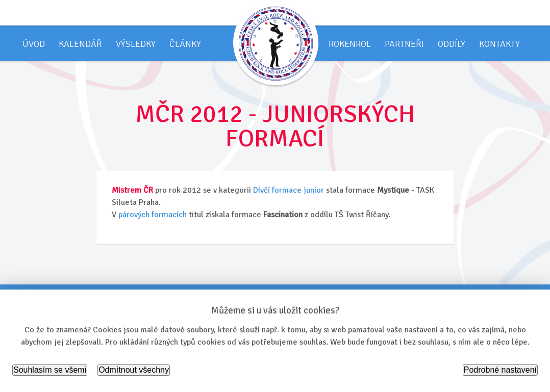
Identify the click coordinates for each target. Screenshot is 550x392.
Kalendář (80, 44)
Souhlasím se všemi (50, 370)
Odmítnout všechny (134, 370)
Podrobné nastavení (500, 370)
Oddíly (452, 44)
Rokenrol (350, 44)
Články (185, 44)
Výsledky (136, 44)
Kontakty (499, 44)
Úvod (34, 44)
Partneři (404, 44)
